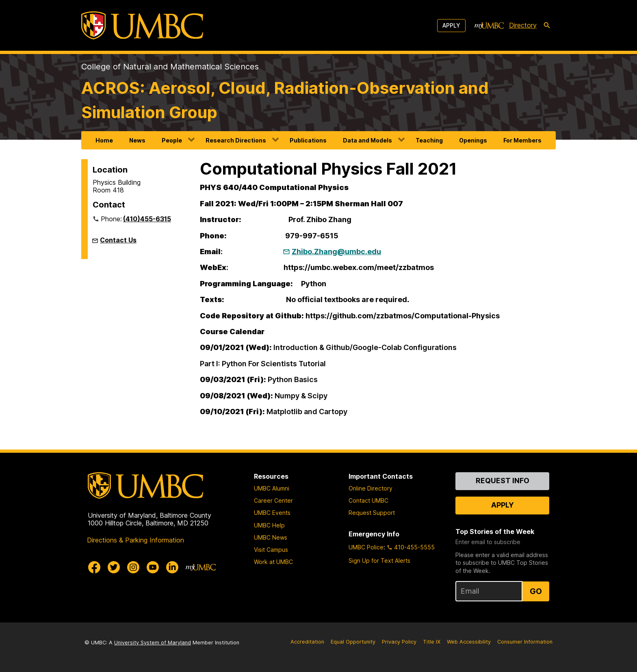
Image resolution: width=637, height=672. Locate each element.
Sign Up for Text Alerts (379, 561)
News (137, 140)
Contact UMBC (368, 500)
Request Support (372, 513)
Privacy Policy (399, 642)
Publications (308, 140)
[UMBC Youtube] (153, 567)
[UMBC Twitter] (114, 567)
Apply (451, 25)
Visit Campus (271, 550)
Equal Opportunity (353, 642)
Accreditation (307, 642)
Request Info (503, 481)
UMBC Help (269, 525)
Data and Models (367, 140)
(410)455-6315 (147, 219)
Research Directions (236, 140)
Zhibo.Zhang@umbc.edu (336, 252)
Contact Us (118, 240)
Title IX (432, 642)
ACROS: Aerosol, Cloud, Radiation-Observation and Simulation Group (285, 100)
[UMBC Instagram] (133, 567)
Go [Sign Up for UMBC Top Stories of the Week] (536, 591)
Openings (473, 140)
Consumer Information (525, 642)
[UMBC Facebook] (94, 567)
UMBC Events (272, 513)
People (172, 140)
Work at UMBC (273, 562)
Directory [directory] (523, 25)
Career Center (273, 500)
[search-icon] (547, 26)
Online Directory (370, 488)
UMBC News (271, 537)
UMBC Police (366, 547)
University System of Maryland (153, 643)
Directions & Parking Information (135, 540)
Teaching (429, 140)
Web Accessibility (469, 642)
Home (104, 140)
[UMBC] (142, 25)
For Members (522, 140)
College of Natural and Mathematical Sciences (170, 67)
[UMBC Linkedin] (172, 567)
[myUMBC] (489, 26)
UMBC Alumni (272, 488)
